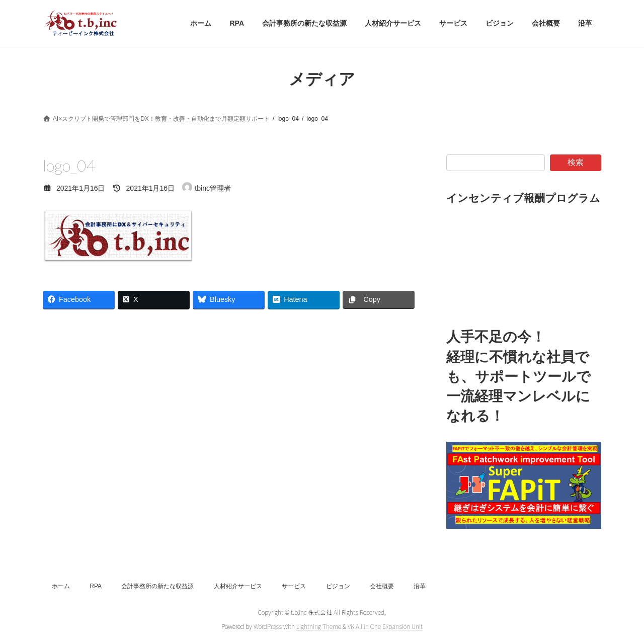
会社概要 (382, 586)
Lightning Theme (319, 626)
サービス (294, 586)
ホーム (61, 586)
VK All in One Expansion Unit (385, 626)
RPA (96, 586)
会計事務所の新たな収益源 (157, 586)
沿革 (420, 586)
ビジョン (338, 586)
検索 (576, 162)
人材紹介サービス (238, 586)
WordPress (268, 626)
